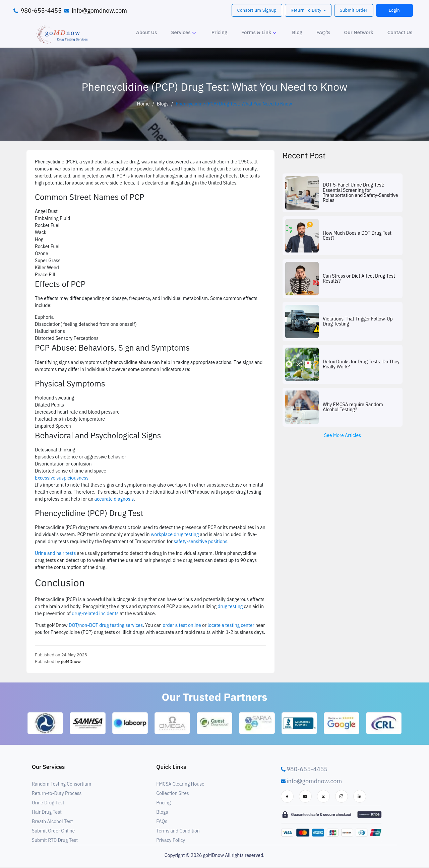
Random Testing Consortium (62, 785)
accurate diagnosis (114, 499)
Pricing (163, 803)
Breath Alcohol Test (52, 822)
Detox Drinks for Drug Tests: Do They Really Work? (361, 365)
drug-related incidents (95, 613)
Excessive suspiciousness (62, 478)
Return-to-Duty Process (57, 794)
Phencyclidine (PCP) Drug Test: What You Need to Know (234, 104)
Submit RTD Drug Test (55, 841)
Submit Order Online (53, 831)
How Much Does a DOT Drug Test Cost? (357, 236)
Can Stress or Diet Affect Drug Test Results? (359, 279)
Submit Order (354, 10)
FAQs (162, 822)
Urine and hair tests (55, 553)
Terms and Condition (178, 831)
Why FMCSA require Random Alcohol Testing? (353, 407)
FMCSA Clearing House (180, 785)
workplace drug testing (175, 534)
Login (394, 10)
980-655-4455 (41, 11)
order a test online (182, 625)
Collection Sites (172, 794)
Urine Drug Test (48, 803)
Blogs (163, 104)
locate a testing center (231, 625)
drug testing (230, 606)
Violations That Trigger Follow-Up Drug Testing (358, 322)
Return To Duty (307, 10)
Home (143, 104)
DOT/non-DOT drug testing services (106, 625)
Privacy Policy (171, 841)
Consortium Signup (257, 10)
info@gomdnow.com (99, 11)
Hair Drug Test (47, 813)
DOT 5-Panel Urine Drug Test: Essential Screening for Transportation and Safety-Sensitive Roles (360, 193)
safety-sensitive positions (200, 541)
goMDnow (71, 662)
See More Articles (343, 435)
